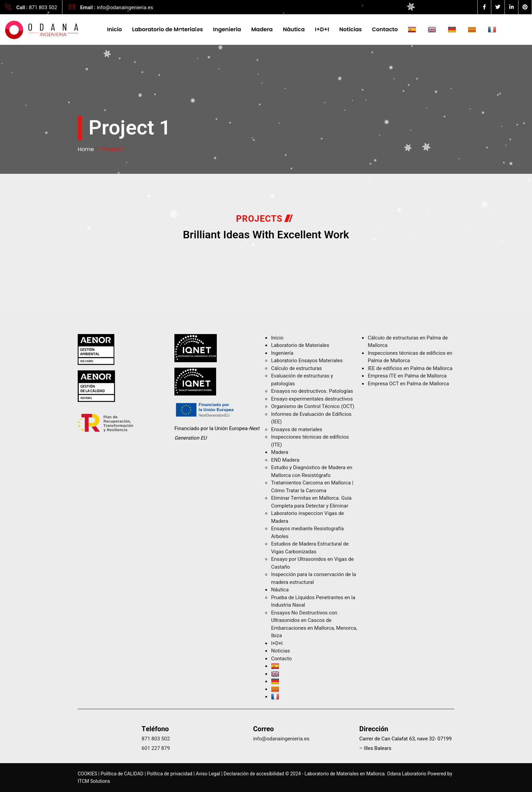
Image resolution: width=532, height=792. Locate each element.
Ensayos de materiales (297, 429)
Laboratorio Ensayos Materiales (307, 361)
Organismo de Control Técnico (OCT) (313, 406)
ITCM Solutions (94, 781)
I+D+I (322, 29)
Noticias (350, 29)
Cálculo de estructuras (297, 368)
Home (86, 149)
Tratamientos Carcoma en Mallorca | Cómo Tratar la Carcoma (312, 487)
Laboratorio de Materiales (167, 29)
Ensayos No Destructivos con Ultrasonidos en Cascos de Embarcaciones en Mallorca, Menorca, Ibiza (314, 624)
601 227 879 (156, 748)
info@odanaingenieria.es (125, 7)
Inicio (115, 29)
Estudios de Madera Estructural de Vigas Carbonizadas (310, 548)
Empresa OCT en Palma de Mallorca (408, 384)
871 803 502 (43, 7)
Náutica (294, 29)
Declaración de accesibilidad (254, 774)
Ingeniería (227, 29)
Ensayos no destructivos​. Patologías (312, 391)
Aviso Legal (208, 774)
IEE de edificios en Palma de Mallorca (410, 368)
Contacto (385, 29)
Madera (262, 29)
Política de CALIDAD (122, 774)
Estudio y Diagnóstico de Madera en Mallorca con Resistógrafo (312, 471)
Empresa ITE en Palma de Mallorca (407, 376)
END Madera (285, 460)
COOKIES (87, 774)
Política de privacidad (170, 774)
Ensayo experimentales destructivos (312, 399)
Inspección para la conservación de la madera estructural (314, 578)
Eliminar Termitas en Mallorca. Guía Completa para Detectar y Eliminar (311, 502)
